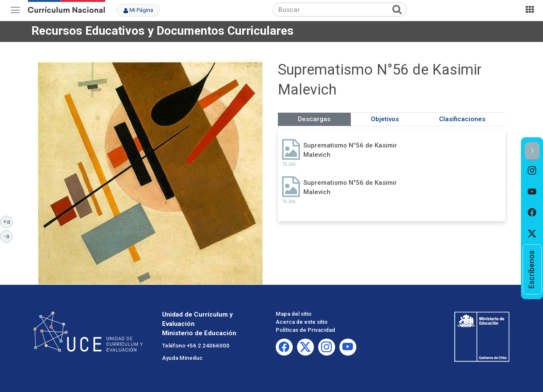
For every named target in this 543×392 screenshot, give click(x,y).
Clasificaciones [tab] (462, 119)
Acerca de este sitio (302, 322)
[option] (532, 171)
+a (8, 221)
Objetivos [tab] (385, 119)
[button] (532, 151)
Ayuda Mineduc (182, 358)
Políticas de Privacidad (305, 330)
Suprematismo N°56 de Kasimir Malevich (350, 150)
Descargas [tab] (314, 119)
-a (8, 236)
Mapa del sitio (294, 314)
